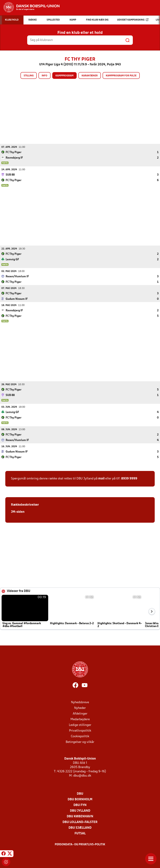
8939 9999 (129, 478)
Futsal (80, 833)
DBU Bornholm (80, 799)
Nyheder (80, 708)
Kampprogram (64, 76)
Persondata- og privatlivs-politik (80, 844)
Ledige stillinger (80, 725)
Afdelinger (80, 714)
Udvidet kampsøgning (133, 20)
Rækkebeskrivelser (25, 505)
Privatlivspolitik (80, 731)
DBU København (80, 816)
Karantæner (90, 76)
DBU (80, 794)
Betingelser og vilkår (80, 742)
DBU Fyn (80, 805)
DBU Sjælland (80, 828)
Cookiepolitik (80, 736)
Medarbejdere (80, 719)
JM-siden (18, 512)
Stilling (29, 76)
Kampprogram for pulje (121, 76)
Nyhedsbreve (80, 702)
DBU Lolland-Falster (80, 822)
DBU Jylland (80, 811)
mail (101, 478)
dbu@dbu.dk (82, 776)
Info (45, 76)
